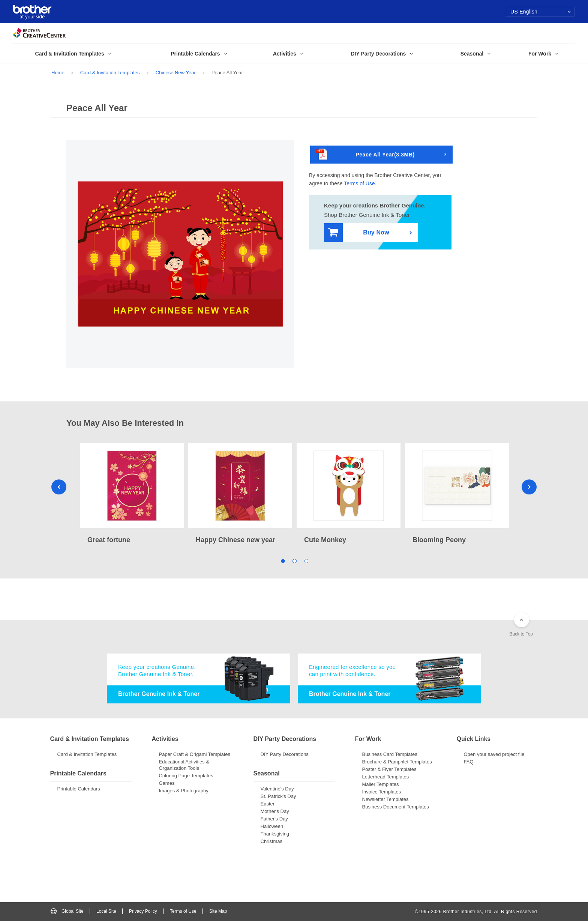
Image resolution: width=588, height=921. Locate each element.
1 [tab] (283, 561)
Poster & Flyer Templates (389, 769)
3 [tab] (306, 561)
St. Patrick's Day (278, 796)
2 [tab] (294, 561)
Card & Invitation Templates (110, 73)
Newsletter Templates (385, 799)
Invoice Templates (382, 792)
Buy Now (359, 233)
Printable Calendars (79, 789)
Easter (268, 804)
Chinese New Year (176, 73)
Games (167, 783)
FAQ (469, 762)
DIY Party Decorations (285, 754)
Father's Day (274, 819)
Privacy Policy (143, 911)
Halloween (272, 826)
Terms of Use (359, 183)
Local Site (106, 911)
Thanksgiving (275, 834)
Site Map (218, 911)
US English (541, 12)
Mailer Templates (381, 784)
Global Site (67, 911)
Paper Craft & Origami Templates (195, 754)
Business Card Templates (390, 754)
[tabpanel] (132, 494)
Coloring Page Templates (186, 776)
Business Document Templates (396, 807)
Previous (59, 487)
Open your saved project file (494, 754)
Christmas (272, 841)
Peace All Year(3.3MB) (365, 155)
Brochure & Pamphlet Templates (397, 762)
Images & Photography (184, 791)
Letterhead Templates (386, 777)
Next (529, 487)
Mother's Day (275, 811)
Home (58, 73)
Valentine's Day (277, 789)
